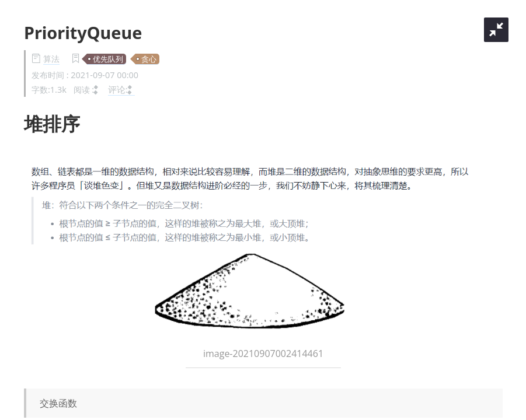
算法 (51, 59)
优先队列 (108, 59)
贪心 (149, 59)
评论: (121, 89)
